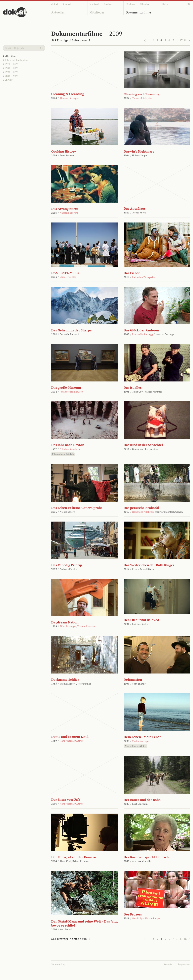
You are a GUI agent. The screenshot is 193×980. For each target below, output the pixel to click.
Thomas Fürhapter (70, 98)
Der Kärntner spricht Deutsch (146, 857)
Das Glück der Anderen (141, 330)
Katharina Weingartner (144, 277)
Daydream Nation (65, 622)
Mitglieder (97, 12)
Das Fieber (132, 273)
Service (108, 4)
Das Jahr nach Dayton (68, 445)
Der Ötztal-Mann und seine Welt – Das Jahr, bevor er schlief (84, 923)
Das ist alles (133, 387)
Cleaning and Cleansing (142, 94)
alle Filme (10, 56)
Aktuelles (58, 12)
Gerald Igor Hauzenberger (146, 918)
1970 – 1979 (11, 64)
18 (185, 40)
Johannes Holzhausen (71, 392)
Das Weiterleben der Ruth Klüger (149, 565)
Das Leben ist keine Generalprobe (77, 508)
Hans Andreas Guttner (72, 741)
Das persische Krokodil (141, 508)
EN (188, 4)
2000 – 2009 (11, 76)
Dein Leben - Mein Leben (143, 737)
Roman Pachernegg (142, 334)
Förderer (130, 4)
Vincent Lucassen (87, 626)
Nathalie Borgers (69, 213)
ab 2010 (9, 80)
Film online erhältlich (63, 454)
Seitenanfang (58, 964)
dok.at (55, 4)
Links (165, 4)
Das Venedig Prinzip (67, 565)
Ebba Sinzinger (68, 626)
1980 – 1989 (11, 68)
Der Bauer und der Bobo (142, 800)
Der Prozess (133, 914)
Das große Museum (66, 387)
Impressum (184, 964)
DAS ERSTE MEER (65, 273)
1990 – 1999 (11, 72)
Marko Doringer (141, 741)
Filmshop (145, 4)
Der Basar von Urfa (66, 800)
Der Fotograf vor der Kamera (74, 857)
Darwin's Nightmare (139, 151)
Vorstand (94, 4)
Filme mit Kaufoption (17, 60)
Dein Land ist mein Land (70, 737)
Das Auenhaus (135, 208)
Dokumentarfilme (138, 12)
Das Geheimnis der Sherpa (71, 330)
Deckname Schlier (65, 680)
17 (181, 40)
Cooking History (64, 151)
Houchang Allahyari (143, 512)
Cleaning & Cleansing (68, 94)
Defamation (133, 680)
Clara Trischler (68, 277)
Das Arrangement (65, 209)
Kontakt (67, 4)
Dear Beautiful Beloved (141, 620)
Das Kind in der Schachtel (143, 445)
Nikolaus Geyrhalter (71, 449)
